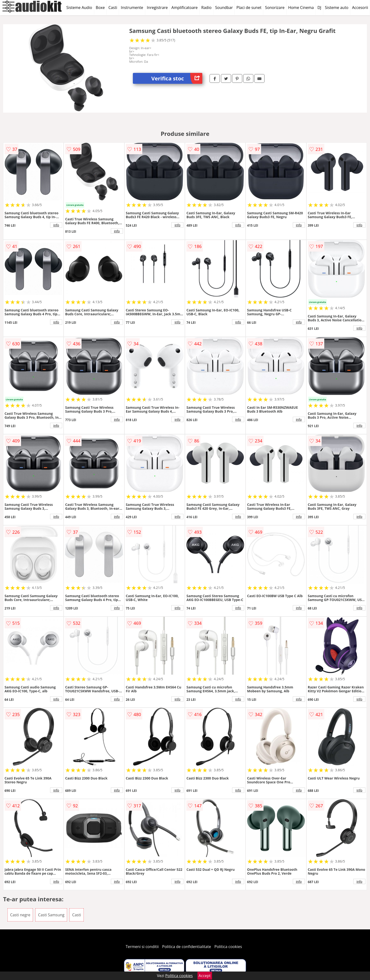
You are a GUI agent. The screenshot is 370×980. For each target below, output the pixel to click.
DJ (319, 8)
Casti (113, 8)
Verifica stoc (177, 78)
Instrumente (132, 8)
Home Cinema (301, 8)
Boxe (100, 8)
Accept (205, 976)
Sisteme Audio (79, 8)
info (56, 225)
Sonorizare (275, 8)
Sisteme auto (337, 8)
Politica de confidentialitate (187, 947)
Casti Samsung (51, 915)
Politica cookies (228, 947)
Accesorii (360, 8)
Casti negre (20, 915)
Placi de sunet (249, 8)
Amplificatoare (185, 8)
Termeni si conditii (142, 947)
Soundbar (224, 8)
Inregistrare (157, 8)
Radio (206, 8)
